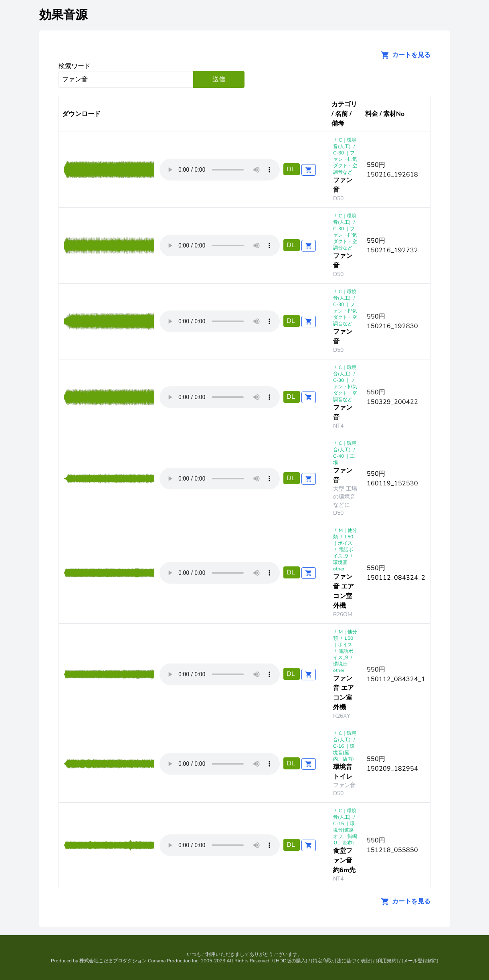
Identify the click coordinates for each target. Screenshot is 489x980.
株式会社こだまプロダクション (113, 961)
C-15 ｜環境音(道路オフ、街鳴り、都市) (345, 833)
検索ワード (75, 66)
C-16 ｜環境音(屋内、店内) (344, 753)
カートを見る (403, 55)
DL (292, 169)
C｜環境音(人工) (345, 143)
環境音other (340, 566)
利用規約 (387, 961)
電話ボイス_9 (343, 553)
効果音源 (63, 15)
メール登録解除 (420, 961)
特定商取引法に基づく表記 (341, 961)
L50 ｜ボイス (343, 540)
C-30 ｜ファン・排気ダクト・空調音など (345, 162)
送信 (219, 79)
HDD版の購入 (291, 961)
